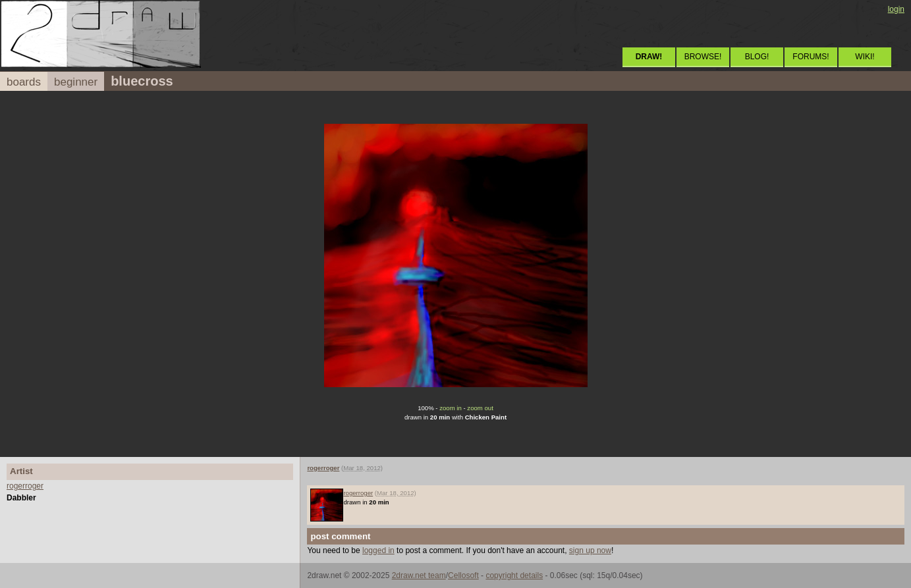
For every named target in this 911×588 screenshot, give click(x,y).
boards (24, 82)
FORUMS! (811, 57)
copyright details (514, 575)
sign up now (590, 550)
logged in (378, 550)
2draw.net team (419, 575)
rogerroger (25, 486)
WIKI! (865, 57)
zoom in (451, 408)
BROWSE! (703, 57)
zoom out (480, 408)
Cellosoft (463, 575)
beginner (76, 82)
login (896, 9)
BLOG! (757, 57)
